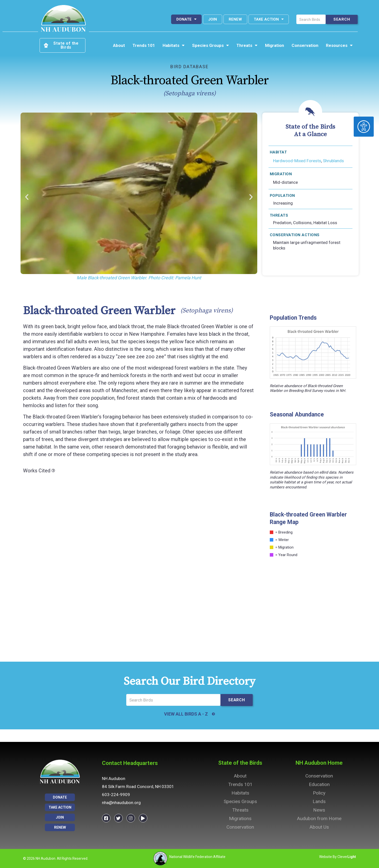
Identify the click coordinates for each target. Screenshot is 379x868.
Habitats (174, 45)
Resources (339, 45)
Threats (247, 45)
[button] (27, 197)
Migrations (240, 818)
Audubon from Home (319, 818)
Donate (186, 19)
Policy (319, 793)
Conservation (305, 45)
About (119, 45)
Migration (275, 45)
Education (319, 784)
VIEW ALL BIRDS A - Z (185, 714)
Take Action (269, 19)
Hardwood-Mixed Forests (297, 161)
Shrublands (333, 161)
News (319, 810)
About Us (319, 827)
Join (213, 19)
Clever (347, 857)
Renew (235, 19)
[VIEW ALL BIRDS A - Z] (213, 714)
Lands (319, 801)
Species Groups (211, 45)
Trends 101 (144, 45)
